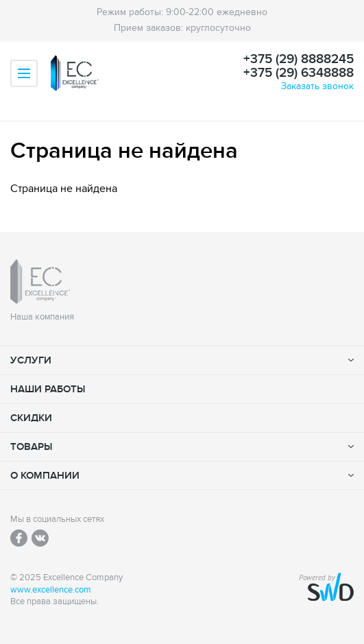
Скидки (31, 418)
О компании (45, 476)
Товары (31, 447)
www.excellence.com (51, 590)
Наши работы (48, 389)
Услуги (31, 360)
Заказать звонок (317, 86)
